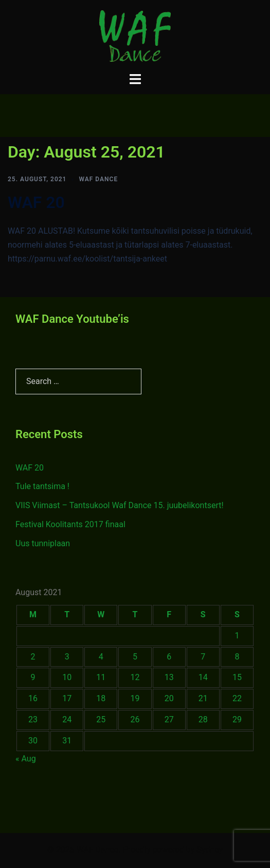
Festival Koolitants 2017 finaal (70, 524)
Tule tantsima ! (42, 486)
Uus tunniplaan (43, 543)
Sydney (210, 850)
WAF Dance (98, 179)
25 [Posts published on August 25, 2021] (101, 719)
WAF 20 (36, 202)
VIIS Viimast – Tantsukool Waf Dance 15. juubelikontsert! (120, 505)
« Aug (26, 759)
